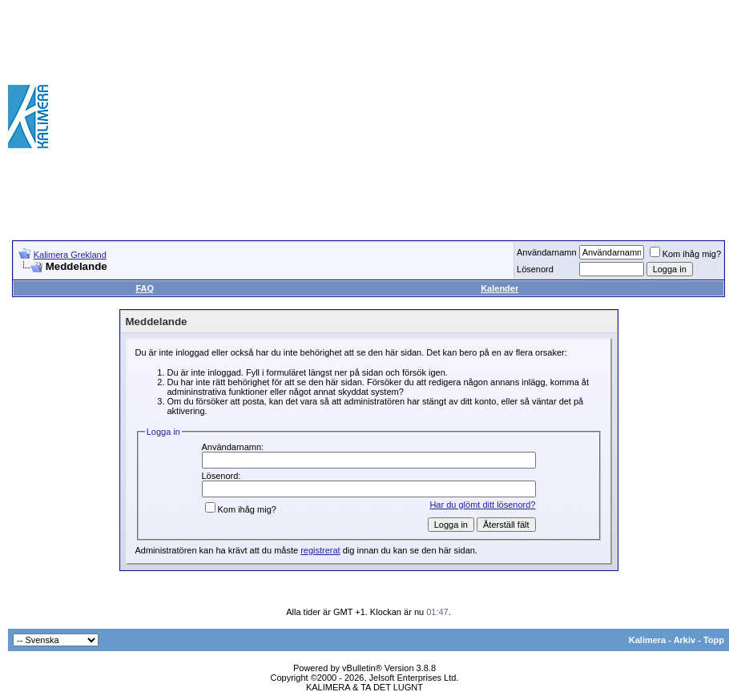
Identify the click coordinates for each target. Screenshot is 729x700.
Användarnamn (547, 252)
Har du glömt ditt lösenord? (482, 505)
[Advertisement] (494, 116)
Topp (714, 640)
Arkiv (685, 640)
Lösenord (535, 269)
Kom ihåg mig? (685, 254)
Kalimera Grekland (70, 255)
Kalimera (647, 640)
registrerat (320, 550)
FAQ (145, 288)
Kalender (499, 288)
